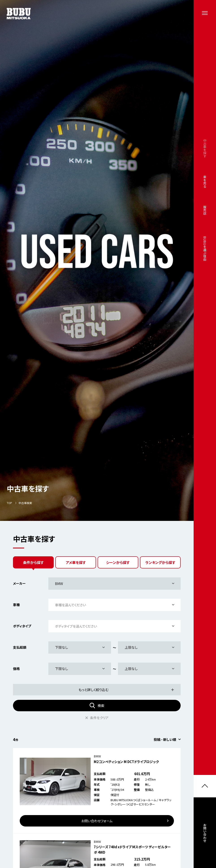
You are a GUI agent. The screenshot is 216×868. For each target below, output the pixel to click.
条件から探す (33, 562)
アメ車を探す (76, 562)
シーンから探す (118, 562)
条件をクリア (97, 718)
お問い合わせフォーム (97, 821)
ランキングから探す (160, 562)
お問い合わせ (205, 836)
